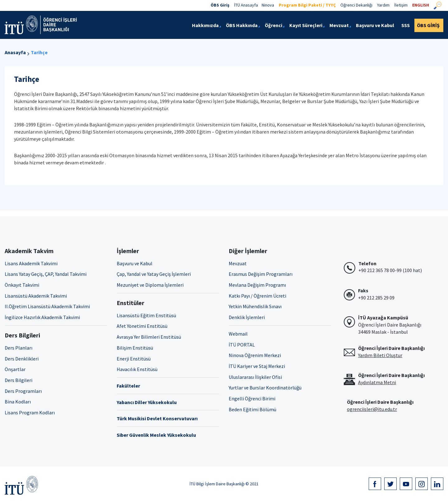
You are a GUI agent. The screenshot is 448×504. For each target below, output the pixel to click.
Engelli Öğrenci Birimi (252, 398)
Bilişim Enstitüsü (135, 348)
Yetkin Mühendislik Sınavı (255, 306)
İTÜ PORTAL (242, 345)
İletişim (401, 5)
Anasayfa (15, 52)
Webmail (238, 334)
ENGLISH (421, 5)
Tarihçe (39, 52)
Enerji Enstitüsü (134, 359)
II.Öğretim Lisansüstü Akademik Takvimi (47, 306)
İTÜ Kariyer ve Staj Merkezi (257, 366)
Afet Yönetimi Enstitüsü (142, 326)
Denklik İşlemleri (247, 317)
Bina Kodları (18, 402)
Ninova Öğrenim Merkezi (255, 355)
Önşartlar (15, 369)
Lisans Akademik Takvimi (31, 263)
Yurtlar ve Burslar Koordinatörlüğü (265, 388)
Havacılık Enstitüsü (137, 369)
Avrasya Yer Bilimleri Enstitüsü (149, 337)
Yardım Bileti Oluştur (380, 355)
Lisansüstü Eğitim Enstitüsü (146, 315)
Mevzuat (238, 263)
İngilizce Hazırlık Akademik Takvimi (42, 317)
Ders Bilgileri (19, 380)
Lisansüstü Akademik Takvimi (36, 296)
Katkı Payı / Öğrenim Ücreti (257, 296)
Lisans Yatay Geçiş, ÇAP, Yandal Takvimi (46, 274)
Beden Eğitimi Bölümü (252, 409)
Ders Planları (19, 348)
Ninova (268, 5)
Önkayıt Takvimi (22, 285)
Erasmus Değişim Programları (261, 274)
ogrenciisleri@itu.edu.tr (372, 409)
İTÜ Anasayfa (246, 5)
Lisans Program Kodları (30, 412)
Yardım (383, 5)
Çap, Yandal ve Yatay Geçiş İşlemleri (154, 274)
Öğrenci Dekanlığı (356, 5)
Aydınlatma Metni (377, 382)
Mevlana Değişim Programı (257, 285)
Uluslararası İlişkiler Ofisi (255, 377)
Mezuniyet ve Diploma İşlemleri (150, 285)
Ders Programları (23, 391)
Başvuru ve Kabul (135, 263)
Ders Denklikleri (22, 359)
